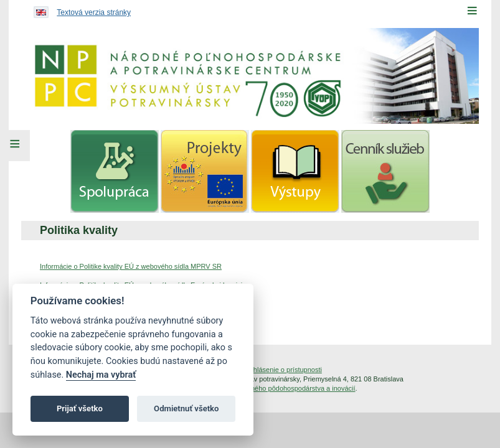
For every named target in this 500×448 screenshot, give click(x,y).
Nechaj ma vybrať (101, 375)
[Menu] (472, 11)
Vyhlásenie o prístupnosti (284, 370)
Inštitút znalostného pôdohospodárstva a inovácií (281, 388)
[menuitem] (115, 171)
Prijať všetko (80, 408)
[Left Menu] (15, 146)
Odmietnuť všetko (186, 408)
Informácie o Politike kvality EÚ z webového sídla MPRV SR (131, 266)
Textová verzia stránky (94, 12)
